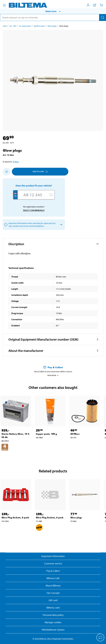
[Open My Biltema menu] (88, 5)
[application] (100, 638)
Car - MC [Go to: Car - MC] (13, 26)
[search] (53, 17)
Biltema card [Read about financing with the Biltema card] (53, 608)
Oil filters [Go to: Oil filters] (75, 434)
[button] (53, 11)
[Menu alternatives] (4, 5)
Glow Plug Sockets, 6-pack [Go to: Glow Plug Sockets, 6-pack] (50, 518)
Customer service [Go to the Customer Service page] (53, 563)
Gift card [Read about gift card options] (53, 600)
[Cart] (101, 5)
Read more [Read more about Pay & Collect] (53, 375)
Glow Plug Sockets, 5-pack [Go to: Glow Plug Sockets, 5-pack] (15, 518)
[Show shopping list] (95, 5)
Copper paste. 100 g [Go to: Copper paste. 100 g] (46, 434)
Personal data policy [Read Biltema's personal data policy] (53, 615)
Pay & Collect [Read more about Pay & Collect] (53, 571)
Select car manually (34, 210)
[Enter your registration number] (33, 195)
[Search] (103, 17)
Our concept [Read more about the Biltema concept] (53, 593)
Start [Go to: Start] (5, 26)
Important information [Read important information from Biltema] (53, 556)
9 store (16, 162)
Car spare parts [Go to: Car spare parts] (25, 26)
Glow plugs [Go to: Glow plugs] (52, 26)
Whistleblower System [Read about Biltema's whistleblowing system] (53, 630)
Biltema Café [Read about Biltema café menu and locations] (53, 578)
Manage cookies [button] (53, 622)
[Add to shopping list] (7, 172)
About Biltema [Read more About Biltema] (53, 586)
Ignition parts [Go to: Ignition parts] (39, 26)
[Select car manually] (61, 225)
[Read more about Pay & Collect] (53, 367)
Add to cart (40, 171)
